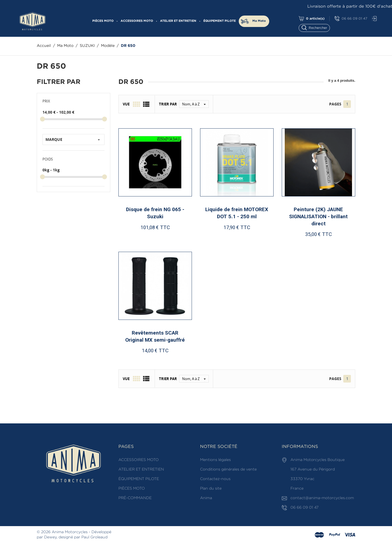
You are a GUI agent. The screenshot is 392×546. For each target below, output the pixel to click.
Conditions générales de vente (228, 469)
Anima (206, 498)
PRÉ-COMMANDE (135, 498)
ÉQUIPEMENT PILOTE (220, 21)
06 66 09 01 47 (351, 19)
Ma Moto (259, 21)
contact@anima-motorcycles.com (322, 498)
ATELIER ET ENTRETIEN (178, 21)
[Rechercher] (317, 27)
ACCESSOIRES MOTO (137, 21)
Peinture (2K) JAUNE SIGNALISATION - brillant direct (318, 216)
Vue (126, 104)
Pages (335, 104)
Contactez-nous (215, 479)
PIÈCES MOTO (103, 21)
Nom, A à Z (195, 104)
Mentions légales (215, 460)
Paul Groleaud (94, 537)
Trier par (168, 104)
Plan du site (211, 489)
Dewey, (51, 537)
